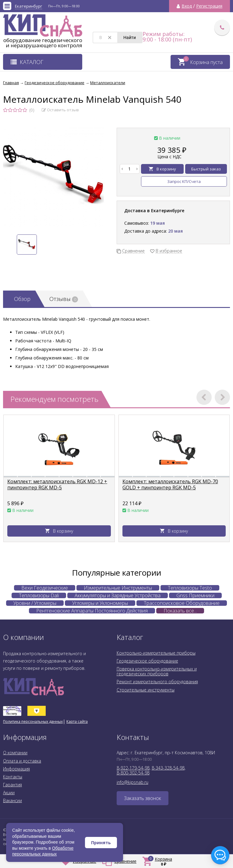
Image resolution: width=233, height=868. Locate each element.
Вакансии (12, 800)
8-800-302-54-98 (133, 773)
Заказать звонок (143, 798)
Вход (187, 6)
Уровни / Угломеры (35, 603)
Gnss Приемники (195, 595)
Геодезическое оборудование (147, 661)
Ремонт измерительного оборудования (157, 682)
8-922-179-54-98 (133, 768)
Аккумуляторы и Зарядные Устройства (118, 595)
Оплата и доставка (22, 761)
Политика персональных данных (33, 722)
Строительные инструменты (146, 690)
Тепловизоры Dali (39, 595)
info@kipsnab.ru (132, 782)
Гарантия (12, 785)
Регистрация (209, 6)
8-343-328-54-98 (168, 768)
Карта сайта (77, 722)
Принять (101, 843)
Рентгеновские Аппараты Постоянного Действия (92, 611)
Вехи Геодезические (45, 588)
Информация (16, 769)
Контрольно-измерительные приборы (156, 653)
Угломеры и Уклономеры (100, 603)
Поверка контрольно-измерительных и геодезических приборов (157, 671)
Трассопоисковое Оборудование (182, 603)
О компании (15, 753)
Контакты (13, 777)
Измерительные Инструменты (118, 588)
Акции (9, 793)
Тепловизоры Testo (190, 588)
